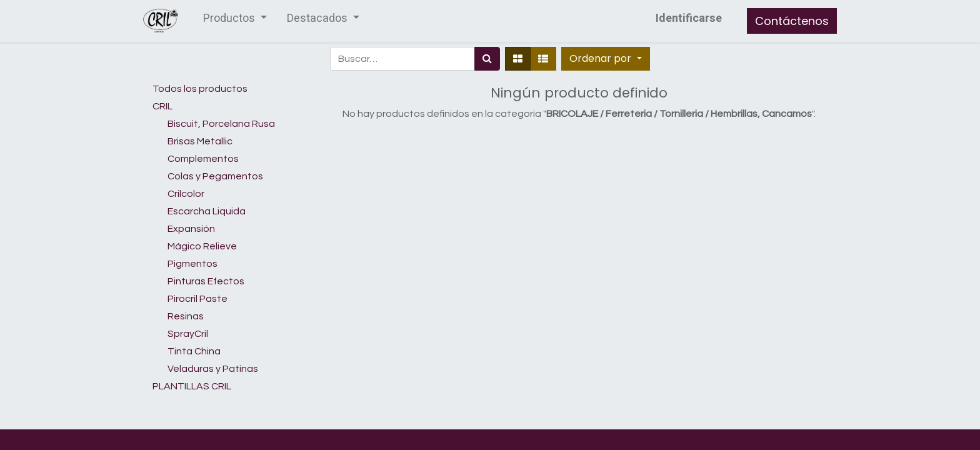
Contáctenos (792, 21)
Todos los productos (200, 89)
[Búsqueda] (487, 59)
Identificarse (689, 18)
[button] (605, 59)
